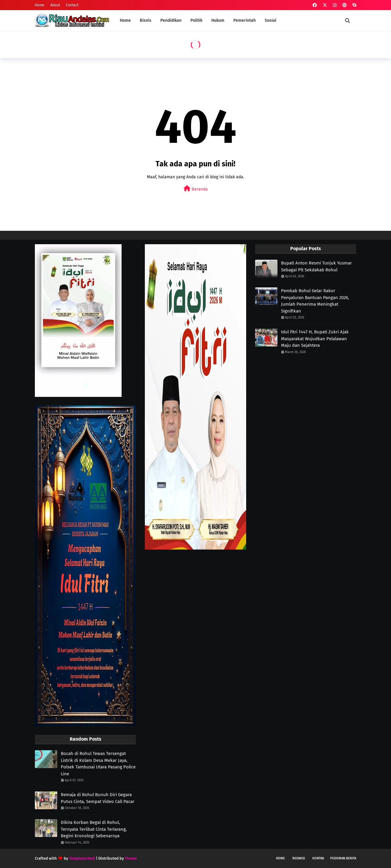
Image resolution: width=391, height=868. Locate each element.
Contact (72, 5)
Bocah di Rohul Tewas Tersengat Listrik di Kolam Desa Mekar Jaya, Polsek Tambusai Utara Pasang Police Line (98, 764)
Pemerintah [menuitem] (245, 20)
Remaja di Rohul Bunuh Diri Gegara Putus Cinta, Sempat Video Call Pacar (98, 798)
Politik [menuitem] (196, 20)
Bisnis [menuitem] (146, 20)
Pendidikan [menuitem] (171, 20)
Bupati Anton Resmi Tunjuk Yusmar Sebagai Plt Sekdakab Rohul (316, 266)
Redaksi (299, 858)
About (55, 5)
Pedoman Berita (343, 858)
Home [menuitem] (125, 20)
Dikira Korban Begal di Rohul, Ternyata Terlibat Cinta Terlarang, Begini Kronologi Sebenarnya (94, 829)
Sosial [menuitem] (270, 20)
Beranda (196, 189)
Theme (131, 858)
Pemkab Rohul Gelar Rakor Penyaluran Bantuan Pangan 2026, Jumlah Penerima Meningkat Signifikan (315, 301)
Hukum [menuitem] (218, 20)
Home (40, 5)
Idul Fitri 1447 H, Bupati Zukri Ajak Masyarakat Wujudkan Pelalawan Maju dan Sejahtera (315, 339)
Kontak (318, 858)
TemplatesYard (82, 858)
